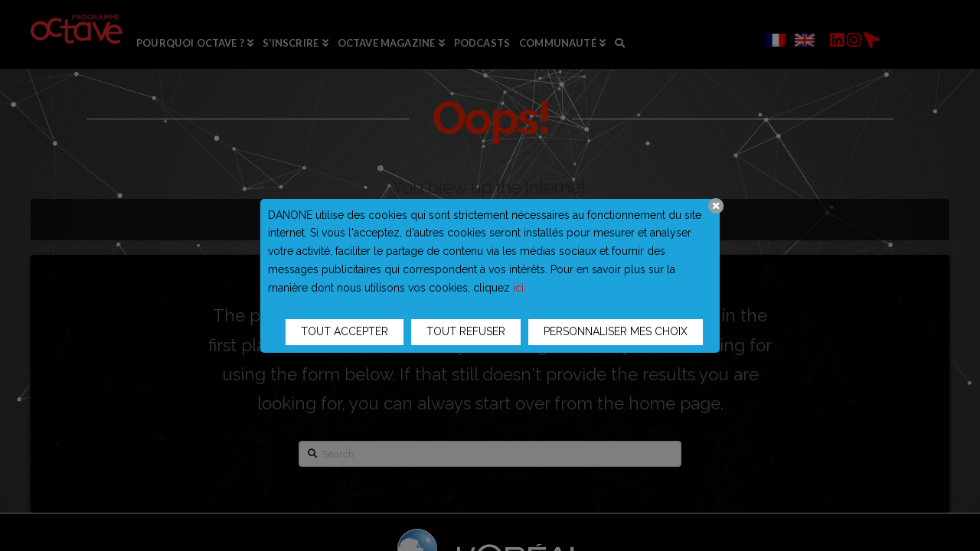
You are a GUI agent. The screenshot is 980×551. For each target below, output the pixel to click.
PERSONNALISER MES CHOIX (616, 331)
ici (518, 288)
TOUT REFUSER (466, 331)
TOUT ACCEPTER (345, 331)
